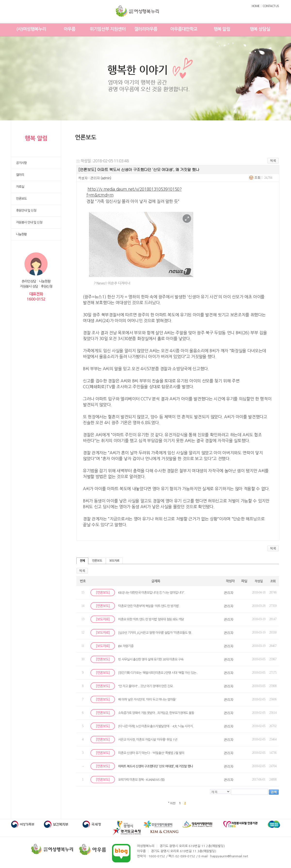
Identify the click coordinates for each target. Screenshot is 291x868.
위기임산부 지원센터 (108, 29)
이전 (173, 803)
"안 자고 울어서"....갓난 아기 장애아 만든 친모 (145, 686)
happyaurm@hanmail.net (229, 856)
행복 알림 (222, 29)
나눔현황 (45, 281)
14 (83, 606)
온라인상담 (29, 281)
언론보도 (97, 561)
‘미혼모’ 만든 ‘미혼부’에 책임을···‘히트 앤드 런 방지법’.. (149, 606)
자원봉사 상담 (29, 286)
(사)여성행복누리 (31, 29)
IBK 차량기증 (126, 646)
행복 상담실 (260, 29)
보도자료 (114, 561)
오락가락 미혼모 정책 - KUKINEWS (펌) (141, 780)
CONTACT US (271, 6)
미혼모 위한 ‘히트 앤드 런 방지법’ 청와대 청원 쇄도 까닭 (151, 619)
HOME (256, 6)
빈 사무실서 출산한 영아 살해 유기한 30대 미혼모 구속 (151, 659)
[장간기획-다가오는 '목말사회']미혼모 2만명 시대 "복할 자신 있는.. (158, 673)
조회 (273, 581)
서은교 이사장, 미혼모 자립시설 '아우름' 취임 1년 (148, 740)
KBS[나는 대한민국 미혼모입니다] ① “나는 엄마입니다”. (151, 593)
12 (83, 632)
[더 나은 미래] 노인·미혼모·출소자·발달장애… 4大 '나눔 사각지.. (156, 726)
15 (83, 592)
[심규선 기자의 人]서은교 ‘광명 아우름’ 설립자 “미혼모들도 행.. (155, 633)
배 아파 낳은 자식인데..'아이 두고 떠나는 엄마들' (147, 700)
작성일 (259, 581)
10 (83, 659)
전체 (82, 561)
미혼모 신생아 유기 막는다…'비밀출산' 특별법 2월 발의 (151, 753)
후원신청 (47, 286)
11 (83, 646)
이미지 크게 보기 (187, 219)
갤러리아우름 (146, 29)
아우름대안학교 (184, 29)
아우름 (70, 29)
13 (83, 619)
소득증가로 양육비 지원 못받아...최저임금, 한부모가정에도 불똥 (156, 713)
